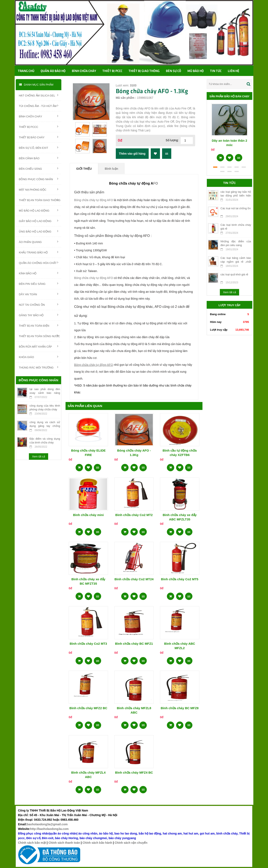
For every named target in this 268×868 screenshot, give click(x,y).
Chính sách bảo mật (32, 843)
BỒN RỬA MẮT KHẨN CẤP (39, 346)
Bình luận (111, 169)
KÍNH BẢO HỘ (39, 273)
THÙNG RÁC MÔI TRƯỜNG (39, 367)
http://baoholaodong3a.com (49, 829)
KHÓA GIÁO (39, 357)
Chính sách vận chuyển (131, 843)
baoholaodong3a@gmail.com (47, 824)
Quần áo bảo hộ (53, 71)
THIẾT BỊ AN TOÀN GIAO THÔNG (40, 200)
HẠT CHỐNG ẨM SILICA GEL (39, 95)
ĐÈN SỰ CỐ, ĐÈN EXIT (39, 148)
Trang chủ (26, 71)
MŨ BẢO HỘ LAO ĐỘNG (39, 210)
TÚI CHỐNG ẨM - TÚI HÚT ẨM (39, 106)
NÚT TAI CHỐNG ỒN (39, 304)
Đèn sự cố (173, 71)
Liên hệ (234, 71)
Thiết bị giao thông (144, 71)
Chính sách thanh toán (64, 843)
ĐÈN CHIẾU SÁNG (39, 168)
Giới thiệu (84, 169)
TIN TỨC (216, 71)
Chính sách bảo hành (97, 843)
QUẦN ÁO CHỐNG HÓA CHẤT (39, 263)
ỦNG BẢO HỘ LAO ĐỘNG (39, 231)
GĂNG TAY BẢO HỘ (39, 315)
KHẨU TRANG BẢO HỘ (39, 252)
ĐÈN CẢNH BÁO (39, 158)
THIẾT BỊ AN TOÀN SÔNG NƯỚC (39, 336)
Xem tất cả (39, 456)
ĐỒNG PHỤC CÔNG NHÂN (39, 179)
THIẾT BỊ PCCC (39, 127)
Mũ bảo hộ (196, 71)
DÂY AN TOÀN (39, 294)
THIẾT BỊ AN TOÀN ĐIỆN (39, 325)
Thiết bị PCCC (112, 71)
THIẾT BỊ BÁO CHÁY (39, 137)
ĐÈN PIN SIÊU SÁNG (39, 284)
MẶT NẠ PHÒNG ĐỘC (39, 189)
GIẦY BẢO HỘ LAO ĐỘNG (39, 221)
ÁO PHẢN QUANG (39, 242)
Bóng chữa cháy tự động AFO (94, 200)
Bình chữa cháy (84, 71)
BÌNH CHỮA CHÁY (39, 116)
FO (156, 183)
